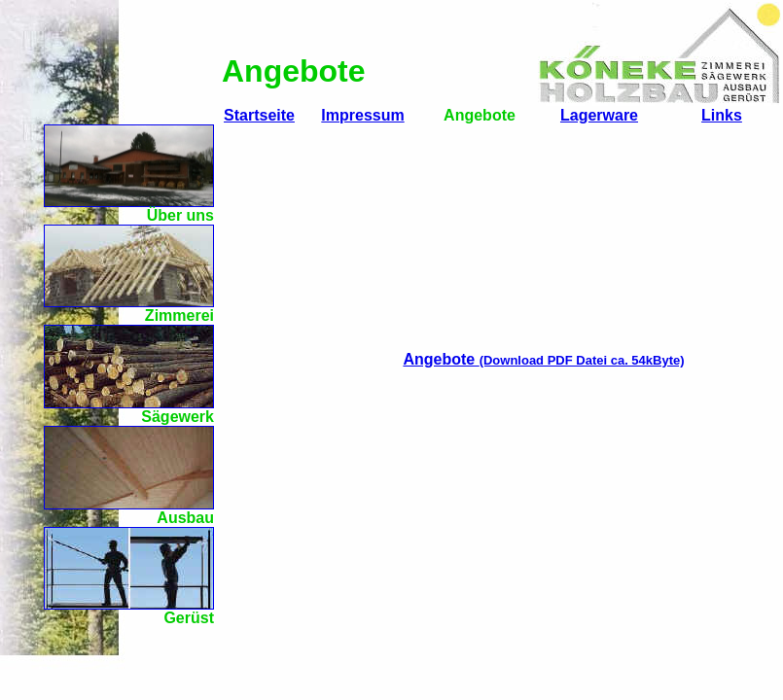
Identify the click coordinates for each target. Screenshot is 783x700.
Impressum (362, 115)
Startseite (259, 115)
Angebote (543, 359)
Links (722, 115)
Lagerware (599, 115)
